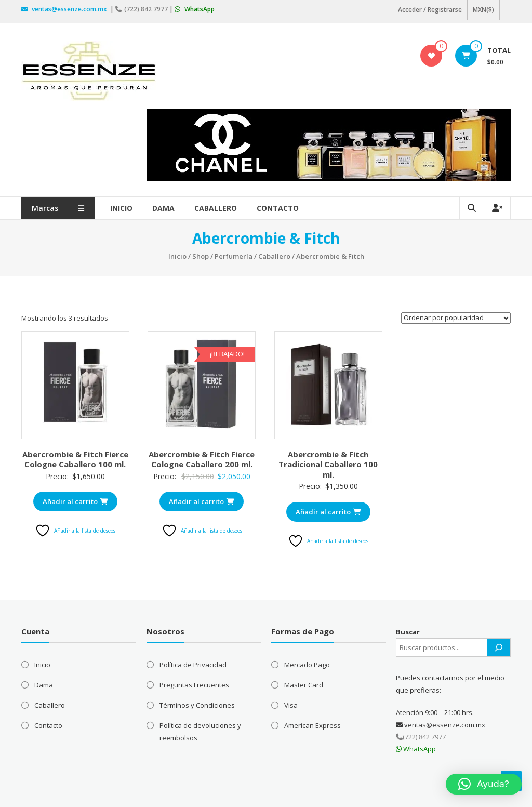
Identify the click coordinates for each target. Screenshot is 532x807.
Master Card (304, 685)
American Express (312, 725)
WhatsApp (195, 9)
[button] (484, 784)
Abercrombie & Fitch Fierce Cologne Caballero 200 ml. (202, 459)
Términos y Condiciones (197, 705)
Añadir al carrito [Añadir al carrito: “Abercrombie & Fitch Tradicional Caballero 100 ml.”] (328, 512)
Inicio (121, 208)
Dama (163, 208)
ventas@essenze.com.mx (65, 9)
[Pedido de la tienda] (456, 318)
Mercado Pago (307, 665)
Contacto (278, 208)
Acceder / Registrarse (430, 10)
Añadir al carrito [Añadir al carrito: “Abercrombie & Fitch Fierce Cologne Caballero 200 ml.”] (202, 501)
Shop (201, 256)
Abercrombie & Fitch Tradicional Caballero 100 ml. (328, 464)
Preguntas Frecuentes (194, 685)
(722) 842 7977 (142, 9)
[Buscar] (499, 647)
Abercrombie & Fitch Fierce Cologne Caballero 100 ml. (75, 459)
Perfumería (234, 256)
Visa (291, 705)
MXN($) (483, 10)
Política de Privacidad (193, 665)
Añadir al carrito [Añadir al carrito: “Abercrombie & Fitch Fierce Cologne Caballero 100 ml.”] (75, 501)
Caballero (216, 208)
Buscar (408, 632)
